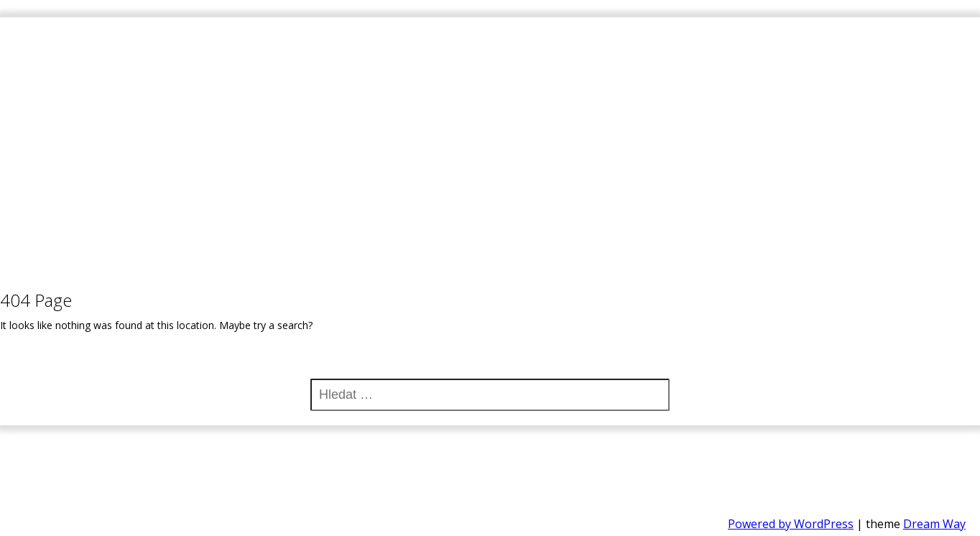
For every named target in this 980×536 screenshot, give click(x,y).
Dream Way (934, 524)
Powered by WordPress (791, 524)
